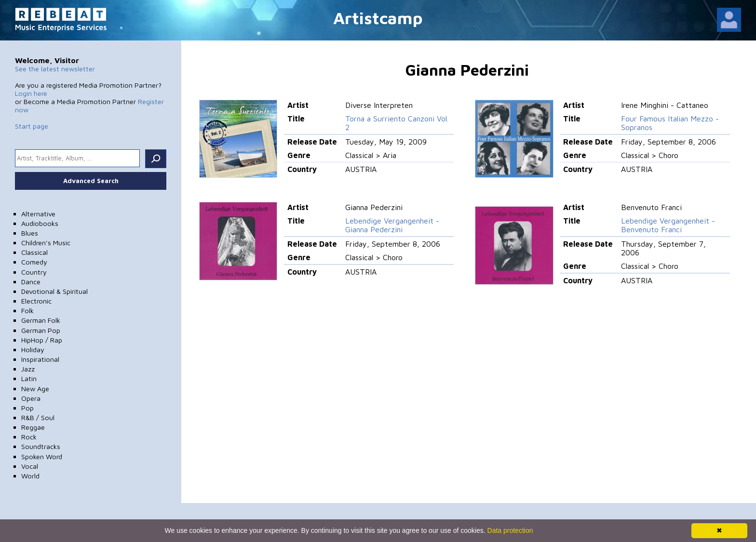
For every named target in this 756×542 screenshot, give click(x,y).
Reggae (33, 427)
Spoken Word (42, 456)
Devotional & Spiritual (54, 291)
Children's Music (46, 243)
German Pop (41, 330)
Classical (34, 252)
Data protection (510, 530)
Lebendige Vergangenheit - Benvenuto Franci (668, 225)
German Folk (41, 320)
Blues (30, 233)
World (30, 476)
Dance (31, 282)
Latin (29, 378)
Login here (31, 93)
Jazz (28, 369)
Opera (31, 398)
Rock (29, 437)
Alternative (38, 214)
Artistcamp (378, 18)
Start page (32, 126)
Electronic (36, 301)
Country (34, 272)
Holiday (33, 350)
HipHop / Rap (42, 340)
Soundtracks (41, 446)
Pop (27, 408)
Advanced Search (91, 181)
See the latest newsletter (55, 69)
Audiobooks (40, 223)
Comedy (34, 262)
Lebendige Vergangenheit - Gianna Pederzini (392, 225)
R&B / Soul (38, 417)
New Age (35, 389)
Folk (27, 311)
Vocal (30, 466)
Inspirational (40, 359)
